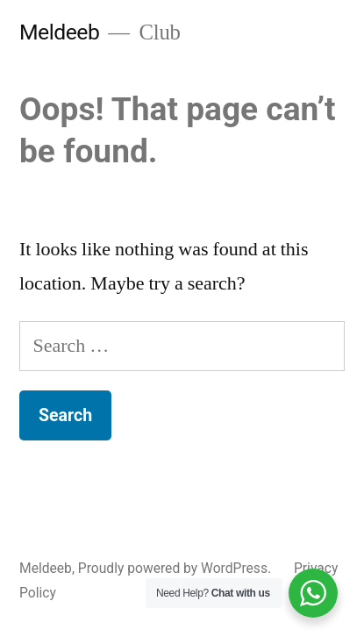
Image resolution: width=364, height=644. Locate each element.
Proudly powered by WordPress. (176, 568)
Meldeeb (59, 32)
